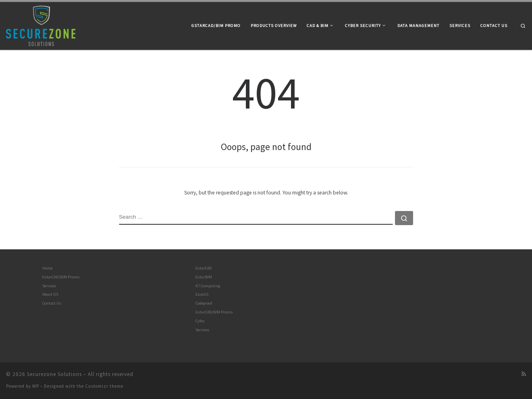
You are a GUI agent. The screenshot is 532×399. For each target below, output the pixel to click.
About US (50, 294)
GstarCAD (204, 268)
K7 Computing (208, 286)
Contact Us (52, 303)
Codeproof (204, 303)
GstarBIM (204, 277)
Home (47, 268)
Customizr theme (104, 386)
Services (49, 286)
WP (36, 386)
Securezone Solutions (54, 374)
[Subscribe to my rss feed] (524, 374)
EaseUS (202, 294)
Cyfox (200, 321)
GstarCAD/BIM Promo (61, 277)
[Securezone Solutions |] (41, 24)
